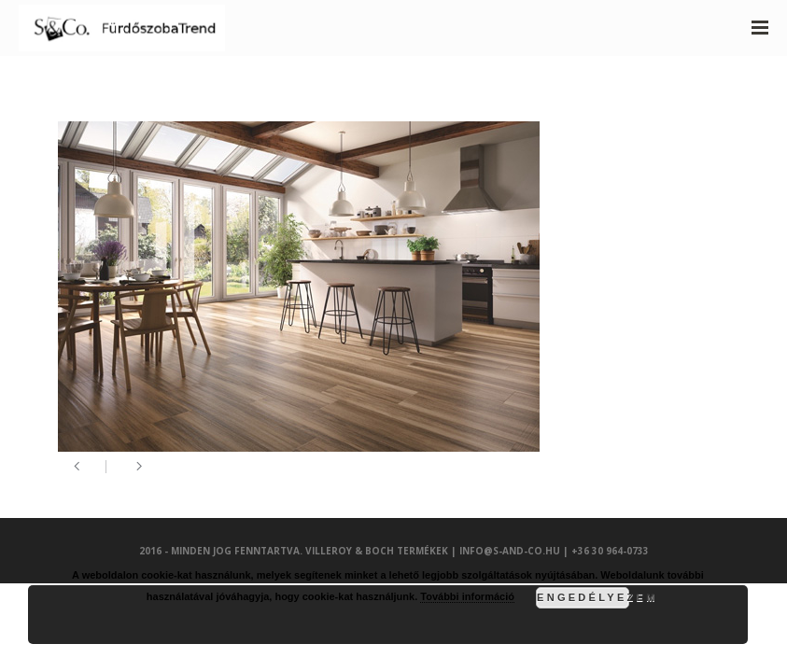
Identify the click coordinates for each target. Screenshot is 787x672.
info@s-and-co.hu (510, 551)
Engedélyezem (583, 597)
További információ (467, 596)
